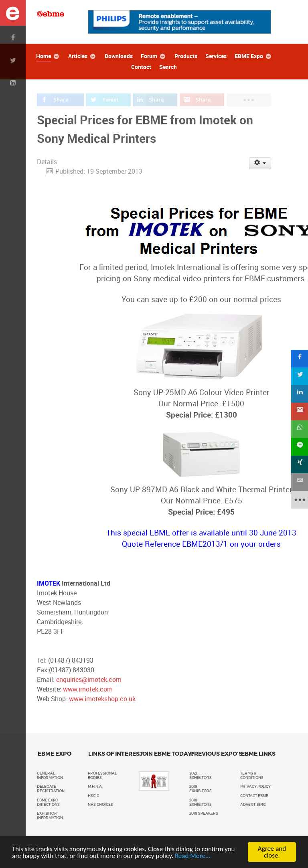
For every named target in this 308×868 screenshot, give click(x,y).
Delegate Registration (51, 789)
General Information (50, 776)
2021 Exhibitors (201, 776)
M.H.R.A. (95, 787)
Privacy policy (255, 787)
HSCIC (93, 796)
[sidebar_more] (299, 500)
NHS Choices (100, 805)
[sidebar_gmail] (299, 412)
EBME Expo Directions (48, 802)
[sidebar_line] (299, 447)
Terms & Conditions (252, 776)
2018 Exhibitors (201, 802)
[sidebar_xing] (299, 464)
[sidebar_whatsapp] (299, 429)
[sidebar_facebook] (299, 359)
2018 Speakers (204, 813)
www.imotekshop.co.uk (102, 699)
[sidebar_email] (299, 482)
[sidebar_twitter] (299, 376)
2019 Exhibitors (201, 789)
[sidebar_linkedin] (299, 394)
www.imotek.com (88, 689)
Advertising (253, 805)
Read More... (193, 856)
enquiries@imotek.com (89, 680)
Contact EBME (254, 796)
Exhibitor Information (50, 816)
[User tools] (260, 163)
